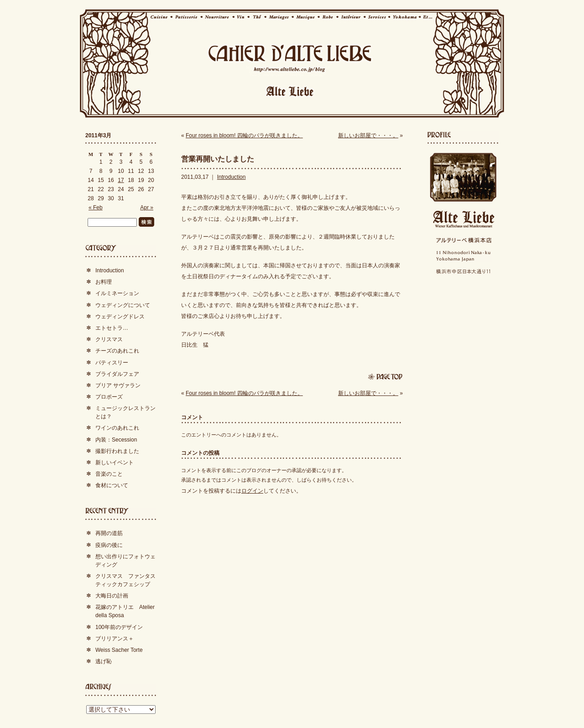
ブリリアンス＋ (115, 639)
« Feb (96, 208)
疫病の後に (109, 545)
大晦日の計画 (112, 596)
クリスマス (109, 339)
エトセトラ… (112, 328)
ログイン (252, 491)
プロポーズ (109, 397)
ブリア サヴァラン (118, 385)
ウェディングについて (123, 305)
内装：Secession (116, 440)
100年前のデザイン (119, 627)
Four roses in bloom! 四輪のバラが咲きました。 (244, 135)
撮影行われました (117, 451)
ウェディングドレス (120, 317)
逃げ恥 (104, 661)
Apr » (147, 208)
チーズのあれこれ (117, 351)
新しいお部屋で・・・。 (368, 135)
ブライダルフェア (117, 374)
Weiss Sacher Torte (119, 650)
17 (121, 180)
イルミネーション (117, 293)
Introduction (232, 177)
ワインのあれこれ (117, 428)
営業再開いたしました (218, 159)
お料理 (104, 282)
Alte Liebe (463, 219)
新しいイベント (115, 463)
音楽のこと (109, 474)
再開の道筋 (109, 533)
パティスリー (112, 363)
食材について (112, 485)
